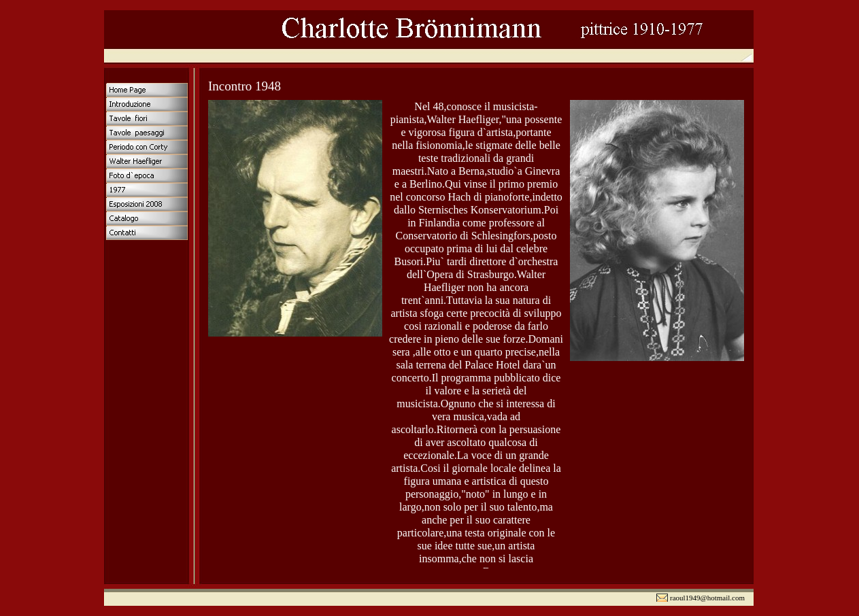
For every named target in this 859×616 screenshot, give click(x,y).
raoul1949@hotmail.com (707, 598)
